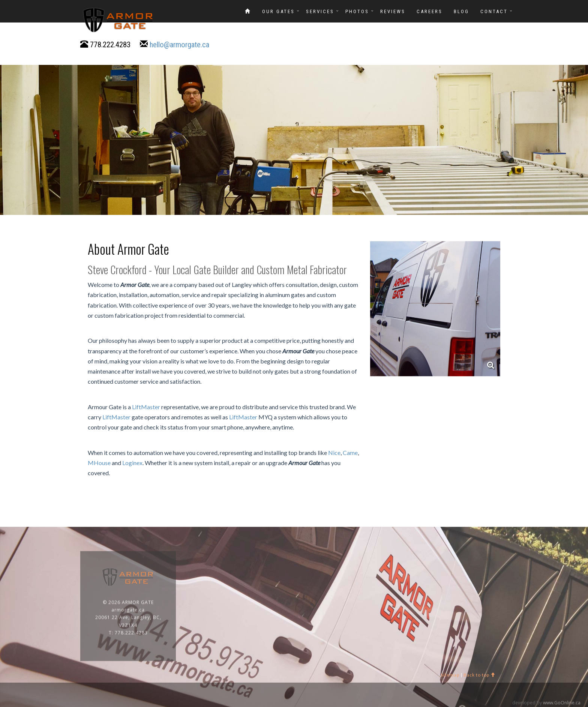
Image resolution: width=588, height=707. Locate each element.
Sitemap (450, 677)
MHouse (99, 463)
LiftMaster (146, 407)
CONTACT (494, 11)
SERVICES (320, 11)
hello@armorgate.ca (179, 45)
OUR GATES (278, 11)
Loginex (132, 463)
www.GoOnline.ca (562, 703)
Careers (430, 11)
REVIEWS (393, 11)
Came (350, 453)
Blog (461, 11)
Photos (357, 11)
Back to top (479, 677)
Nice (334, 453)
